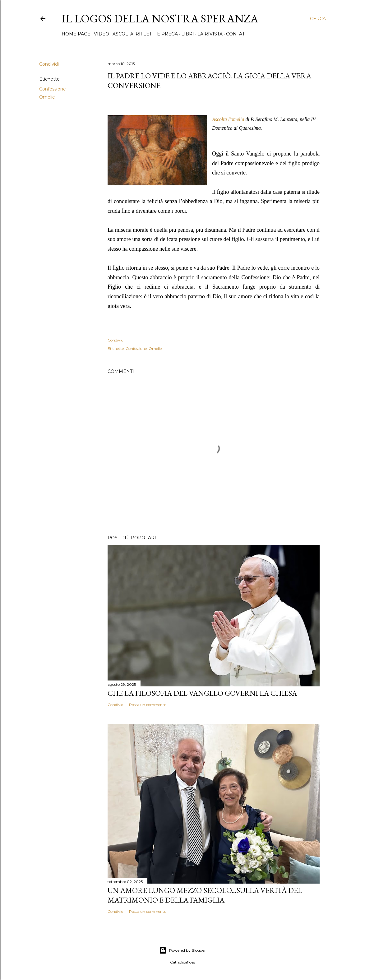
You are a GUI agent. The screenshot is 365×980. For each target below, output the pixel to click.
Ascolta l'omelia (228, 119)
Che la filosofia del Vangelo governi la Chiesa (202, 693)
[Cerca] (318, 19)
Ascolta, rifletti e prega (145, 34)
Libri (188, 34)
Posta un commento (148, 705)
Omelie (47, 97)
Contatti (237, 34)
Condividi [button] (49, 64)
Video (102, 34)
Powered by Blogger (182, 950)
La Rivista (210, 34)
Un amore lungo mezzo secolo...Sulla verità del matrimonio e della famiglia (205, 895)
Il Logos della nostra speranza (160, 19)
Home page (76, 34)
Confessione (53, 89)
